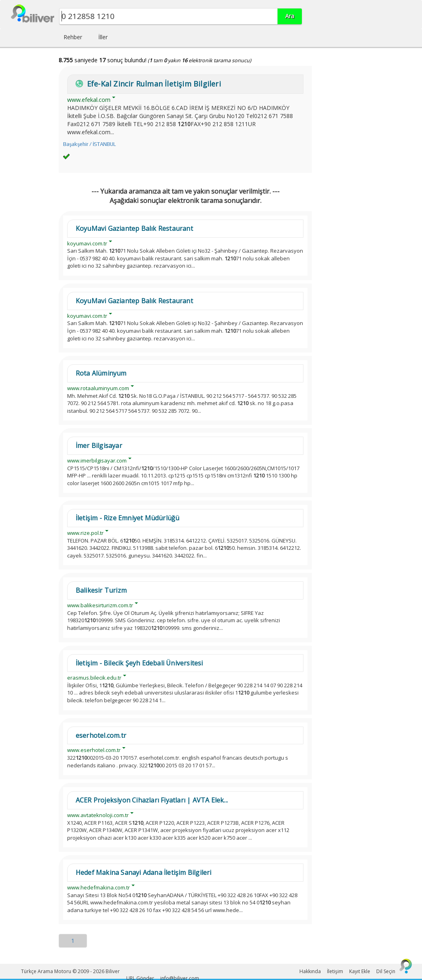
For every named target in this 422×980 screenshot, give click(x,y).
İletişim (335, 971)
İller (103, 37)
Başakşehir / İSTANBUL (89, 144)
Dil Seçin (386, 971)
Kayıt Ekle (360, 971)
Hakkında (310, 971)
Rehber (73, 37)
